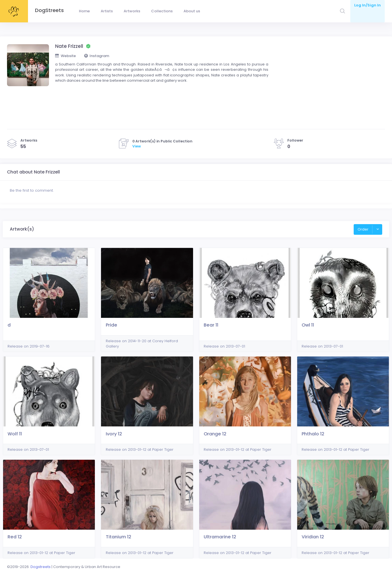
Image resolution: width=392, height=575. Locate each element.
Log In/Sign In (368, 5)
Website (65, 56)
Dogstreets (41, 567)
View (137, 146)
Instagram (97, 56)
